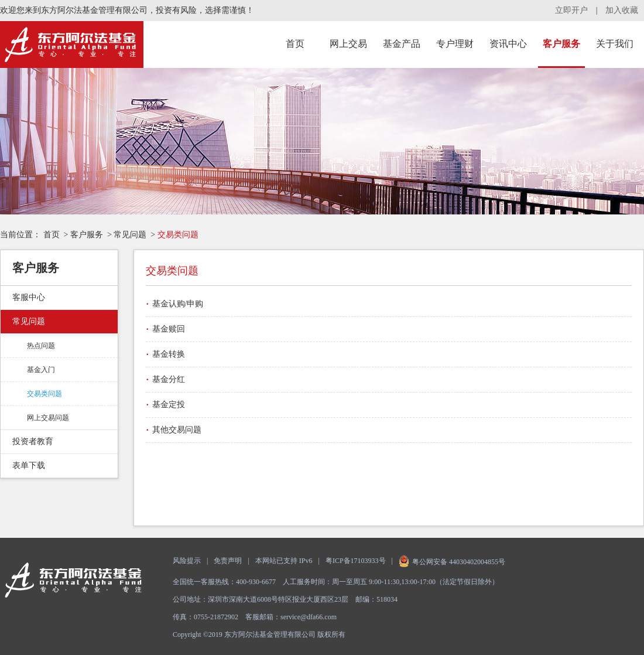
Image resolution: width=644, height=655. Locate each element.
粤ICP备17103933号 (356, 561)
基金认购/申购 (178, 304)
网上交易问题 (48, 418)
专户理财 (455, 44)
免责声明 (228, 561)
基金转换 (169, 354)
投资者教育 (33, 441)
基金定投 (169, 405)
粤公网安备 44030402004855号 (452, 562)
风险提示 (187, 561)
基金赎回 (169, 329)
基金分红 (169, 379)
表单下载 (29, 465)
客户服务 (561, 44)
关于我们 (615, 44)
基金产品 (402, 44)
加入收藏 (622, 10)
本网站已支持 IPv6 (284, 561)
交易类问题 (44, 394)
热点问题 (41, 346)
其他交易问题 (177, 430)
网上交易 (348, 44)
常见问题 (130, 235)
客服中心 (29, 297)
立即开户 (571, 10)
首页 (295, 44)
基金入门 (41, 370)
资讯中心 (508, 44)
